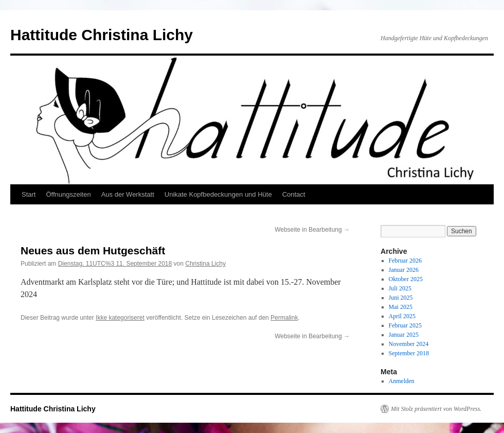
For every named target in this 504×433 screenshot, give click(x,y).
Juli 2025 (400, 288)
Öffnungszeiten (68, 194)
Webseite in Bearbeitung (312, 230)
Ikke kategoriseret (120, 318)
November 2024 (409, 344)
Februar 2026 (405, 261)
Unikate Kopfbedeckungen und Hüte (218, 194)
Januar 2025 (404, 335)
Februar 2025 (405, 325)
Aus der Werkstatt (128, 194)
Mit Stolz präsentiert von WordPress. (436, 409)
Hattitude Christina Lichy (102, 35)
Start (29, 194)
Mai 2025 (401, 307)
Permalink (284, 318)
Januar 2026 (404, 270)
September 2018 (409, 353)
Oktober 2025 (406, 279)
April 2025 (402, 316)
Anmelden (402, 381)
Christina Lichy (205, 264)
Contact (294, 194)
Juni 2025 (401, 298)
